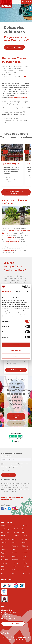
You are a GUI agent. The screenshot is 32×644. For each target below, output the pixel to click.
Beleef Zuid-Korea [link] (14, 47)
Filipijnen (5, 560)
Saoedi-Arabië (25, 541)
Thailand (25, 556)
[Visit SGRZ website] (10, 585)
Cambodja (5, 539)
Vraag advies (16, 423)
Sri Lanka (25, 546)
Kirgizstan (15, 536)
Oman (14, 573)
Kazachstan (16, 532)
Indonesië (5, 570)
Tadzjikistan (26, 549)
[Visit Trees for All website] (4, 591)
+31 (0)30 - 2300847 (13, 624)
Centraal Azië (4, 544)
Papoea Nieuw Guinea (25, 532)
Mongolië (15, 560)
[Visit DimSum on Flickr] (7, 633)
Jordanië (15, 529)
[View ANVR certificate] (16, 585)
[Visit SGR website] (4, 585)
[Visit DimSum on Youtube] (6, 633)
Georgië (4, 563)
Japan (14, 526)
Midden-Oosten (15, 555)
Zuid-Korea (26, 573)
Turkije (24, 563)
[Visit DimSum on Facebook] (3, 508)
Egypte (4, 553)
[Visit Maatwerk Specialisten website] (4, 598)
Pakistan (25, 526)
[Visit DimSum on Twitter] (9, 633)
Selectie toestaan (16, 350)
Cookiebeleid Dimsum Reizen (12, 497)
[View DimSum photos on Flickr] (7, 508)
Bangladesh (6, 532)
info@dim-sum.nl (8, 618)
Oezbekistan (16, 570)
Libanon (15, 546)
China (3, 549)
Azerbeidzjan (6, 529)
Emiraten (5, 556)
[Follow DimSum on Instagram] (13, 508)
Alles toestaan (16, 345)
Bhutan (4, 536)
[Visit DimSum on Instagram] (4, 633)
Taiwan (24, 553)
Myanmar (15, 563)
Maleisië (14, 549)
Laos (13, 543)
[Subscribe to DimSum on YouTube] (17, 508)
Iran (3, 573)
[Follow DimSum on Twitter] (10, 508)
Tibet (24, 560)
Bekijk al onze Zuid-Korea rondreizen (16, 192)
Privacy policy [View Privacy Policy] (21, 637)
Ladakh (14, 539)
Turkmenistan (26, 567)
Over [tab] (27, 292)
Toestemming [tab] (7, 292)
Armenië (4, 526)
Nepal (14, 567)
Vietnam (25, 570)
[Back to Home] (6, 4)
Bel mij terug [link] (16, 370)
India (3, 567)
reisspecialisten (8, 250)
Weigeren (16, 356)
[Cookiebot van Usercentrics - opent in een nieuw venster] (23, 287)
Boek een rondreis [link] (16, 416)
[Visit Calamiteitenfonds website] (22, 585)
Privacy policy (6, 500)
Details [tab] (17, 292)
